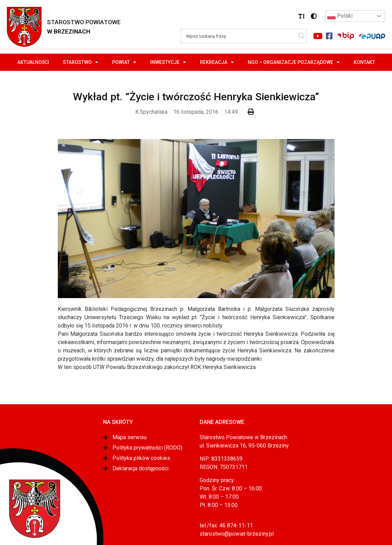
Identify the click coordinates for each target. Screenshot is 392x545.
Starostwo (81, 62)
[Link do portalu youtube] (318, 36)
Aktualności (33, 62)
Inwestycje (168, 62)
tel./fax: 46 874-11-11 (226, 525)
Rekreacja (217, 62)
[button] (302, 16)
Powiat (124, 62)
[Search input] (240, 36)
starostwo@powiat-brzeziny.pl (237, 534)
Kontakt (364, 62)
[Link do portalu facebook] (329, 36)
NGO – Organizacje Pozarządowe (294, 62)
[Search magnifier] (301, 36)
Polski (340, 16)
